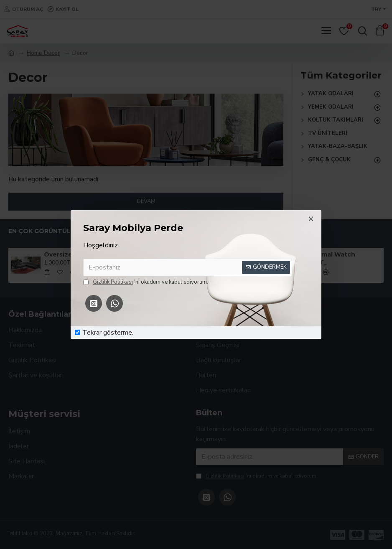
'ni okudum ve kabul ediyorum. (146, 282)
